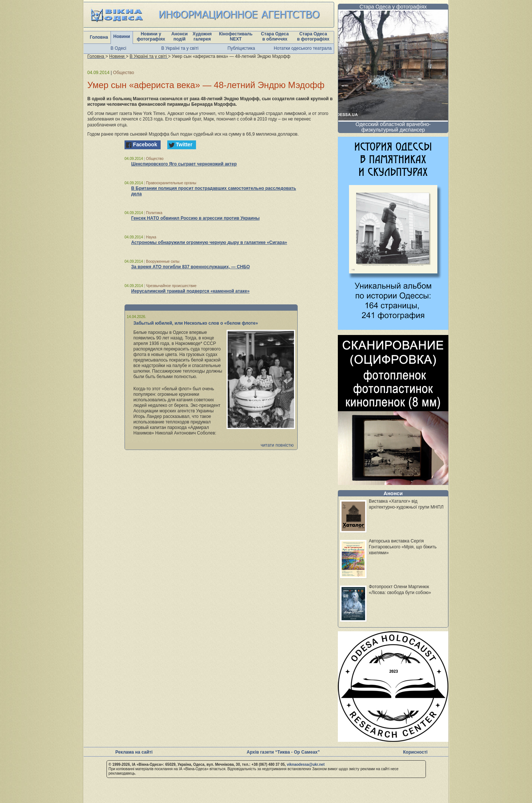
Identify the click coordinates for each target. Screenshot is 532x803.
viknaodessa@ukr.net (306, 764)
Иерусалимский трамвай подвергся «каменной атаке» (190, 291)
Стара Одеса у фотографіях (393, 7)
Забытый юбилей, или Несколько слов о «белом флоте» (196, 323)
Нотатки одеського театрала (303, 48)
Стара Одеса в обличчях (275, 36)
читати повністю (277, 445)
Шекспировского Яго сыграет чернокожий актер (184, 164)
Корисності (415, 752)
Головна (99, 37)
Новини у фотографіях (151, 36)
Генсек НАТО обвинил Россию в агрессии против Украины (195, 218)
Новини (122, 36)
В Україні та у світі (180, 48)
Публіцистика (241, 48)
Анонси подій (180, 36)
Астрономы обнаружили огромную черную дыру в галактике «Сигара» (209, 242)
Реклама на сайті (134, 752)
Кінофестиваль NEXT (236, 36)
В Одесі (118, 48)
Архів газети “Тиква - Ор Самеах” (283, 752)
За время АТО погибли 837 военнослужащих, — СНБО (190, 267)
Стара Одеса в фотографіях (313, 36)
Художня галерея (202, 36)
